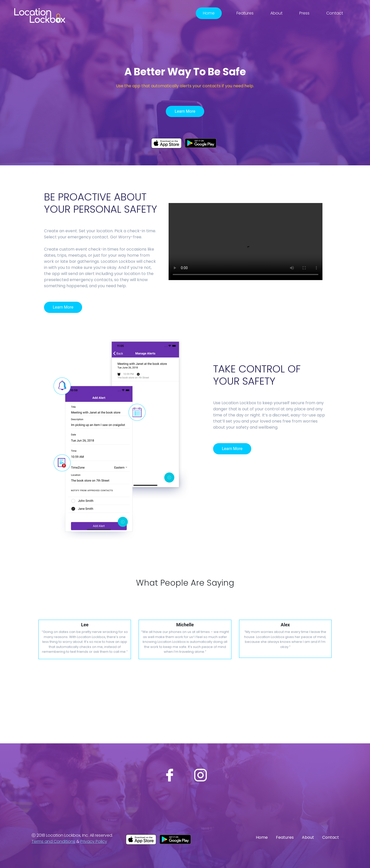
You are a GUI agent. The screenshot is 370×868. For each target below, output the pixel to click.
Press (304, 13)
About (276, 13)
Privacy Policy (94, 841)
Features (245, 13)
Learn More (185, 111)
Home (209, 13)
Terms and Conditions (53, 841)
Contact (335, 13)
